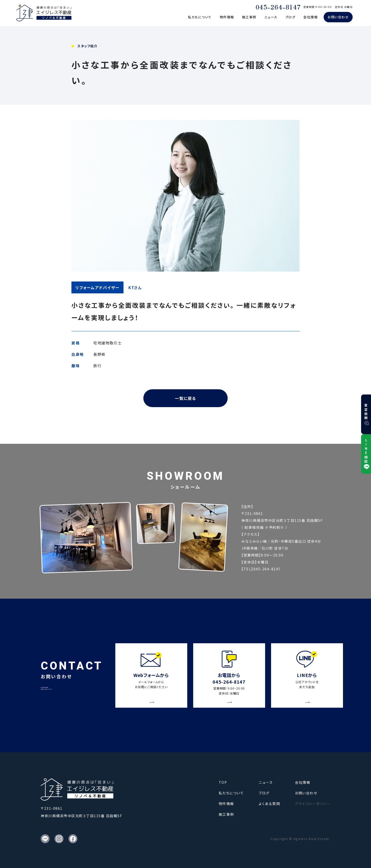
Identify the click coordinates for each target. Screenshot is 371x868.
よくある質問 (269, 804)
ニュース (271, 17)
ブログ (291, 17)
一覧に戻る (185, 398)
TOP (223, 782)
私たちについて (200, 17)
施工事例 (249, 17)
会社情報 (310, 17)
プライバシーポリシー (313, 804)
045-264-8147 (278, 7)
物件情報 (227, 17)
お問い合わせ (338, 17)
